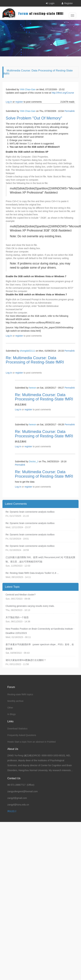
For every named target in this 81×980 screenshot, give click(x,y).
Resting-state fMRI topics (20, 694)
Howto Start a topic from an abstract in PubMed (31, 742)
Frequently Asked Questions (22, 735)
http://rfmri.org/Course (63, 93)
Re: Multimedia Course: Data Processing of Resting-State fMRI (35, 360)
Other (10, 708)
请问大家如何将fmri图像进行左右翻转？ (26, 660)
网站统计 (12, 811)
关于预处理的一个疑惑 (17, 617)
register (19, 102)
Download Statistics (17, 729)
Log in (9, 102)
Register (69, 3)
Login (52, 3)
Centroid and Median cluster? (21, 595)
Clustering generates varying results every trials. (30, 606)
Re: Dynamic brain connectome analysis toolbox (30, 512)
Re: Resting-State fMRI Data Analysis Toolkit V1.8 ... (32, 573)
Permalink (70, 111)
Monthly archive (15, 701)
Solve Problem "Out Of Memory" (34, 118)
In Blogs (12, 714)
